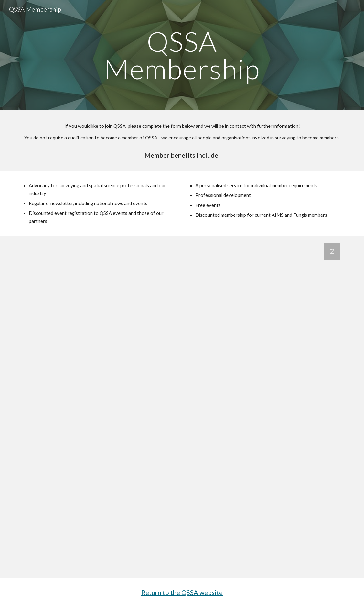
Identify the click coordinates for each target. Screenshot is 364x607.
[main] (182, 55)
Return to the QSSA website (182, 592)
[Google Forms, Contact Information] (182, 407)
